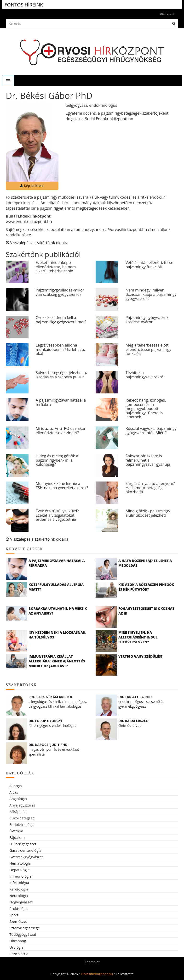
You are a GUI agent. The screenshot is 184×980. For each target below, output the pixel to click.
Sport (14, 915)
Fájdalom (17, 837)
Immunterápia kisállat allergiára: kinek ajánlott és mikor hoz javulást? (57, 661)
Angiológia (18, 799)
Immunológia (20, 876)
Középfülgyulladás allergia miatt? (56, 587)
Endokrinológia (22, 824)
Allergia (16, 786)
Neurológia (19, 896)
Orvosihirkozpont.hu (97, 974)
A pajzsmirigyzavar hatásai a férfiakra (57, 563)
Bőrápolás (18, 812)
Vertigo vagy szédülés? (141, 656)
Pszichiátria (19, 954)
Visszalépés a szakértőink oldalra (37, 243)
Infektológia (19, 883)
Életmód (16, 831)
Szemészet (18, 921)
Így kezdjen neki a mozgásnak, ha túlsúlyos (57, 635)
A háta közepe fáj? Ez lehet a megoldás (145, 563)
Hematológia (20, 863)
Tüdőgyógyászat (23, 934)
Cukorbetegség (22, 818)
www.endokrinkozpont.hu (29, 222)
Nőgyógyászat (21, 902)
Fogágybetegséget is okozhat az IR (146, 611)
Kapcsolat (92, 962)
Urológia (16, 947)
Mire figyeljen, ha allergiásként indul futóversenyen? (138, 637)
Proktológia (19, 908)
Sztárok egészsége (25, 928)
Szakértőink (21, 685)
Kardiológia (19, 889)
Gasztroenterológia (25, 850)
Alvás (14, 792)
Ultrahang (18, 941)
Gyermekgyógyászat (26, 857)
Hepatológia (19, 870)
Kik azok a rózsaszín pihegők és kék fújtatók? (146, 587)
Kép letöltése (32, 186)
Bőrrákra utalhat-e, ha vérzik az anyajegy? (58, 611)
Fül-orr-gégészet (23, 844)
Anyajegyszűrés (22, 805)
